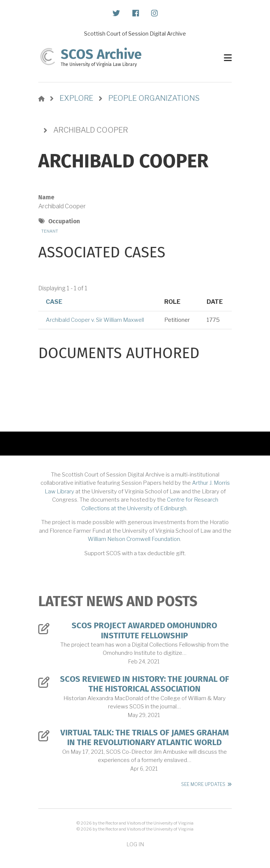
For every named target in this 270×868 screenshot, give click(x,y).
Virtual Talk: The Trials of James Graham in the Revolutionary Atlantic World (145, 738)
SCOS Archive (101, 54)
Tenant (50, 231)
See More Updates (203, 784)
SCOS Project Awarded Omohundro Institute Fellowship (144, 630)
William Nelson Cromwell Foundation (134, 539)
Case (54, 302)
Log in (135, 844)
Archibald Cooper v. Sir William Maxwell (95, 320)
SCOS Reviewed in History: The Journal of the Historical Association (145, 684)
